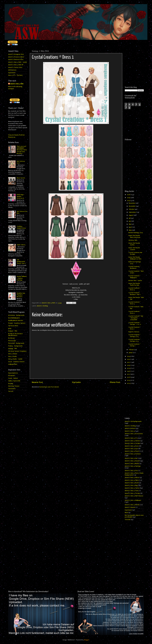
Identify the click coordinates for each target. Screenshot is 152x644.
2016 (129, 377)
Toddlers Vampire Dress (21, 227)
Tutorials (128, 520)
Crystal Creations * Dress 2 (134, 312)
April (130, 227)
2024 (129, 201)
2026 (129, 195)
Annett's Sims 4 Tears (132, 491)
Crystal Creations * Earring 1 (134, 345)
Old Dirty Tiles (133, 240)
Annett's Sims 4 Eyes (131, 449)
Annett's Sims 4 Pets (131, 471)
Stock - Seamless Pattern (16, 362)
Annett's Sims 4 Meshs (132, 464)
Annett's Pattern (130, 428)
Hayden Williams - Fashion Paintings (22, 278)
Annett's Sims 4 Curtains (132, 443)
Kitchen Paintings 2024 (136, 233)
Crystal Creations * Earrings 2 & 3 (134, 340)
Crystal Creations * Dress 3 (134, 303)
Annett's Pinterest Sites (16, 60)
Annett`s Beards (130, 507)
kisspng (11, 384)
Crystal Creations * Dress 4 (134, 289)
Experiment (12, 73)
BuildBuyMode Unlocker (16, 321)
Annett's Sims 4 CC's (131, 438)
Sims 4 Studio (13, 356)
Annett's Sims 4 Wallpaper (133, 500)
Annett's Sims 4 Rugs (131, 485)
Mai (130, 224)
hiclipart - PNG (13, 331)
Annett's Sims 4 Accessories (134, 434)
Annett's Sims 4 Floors (132, 451)
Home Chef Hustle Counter (134, 249)
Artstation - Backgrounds (16, 315)
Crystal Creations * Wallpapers (134, 277)
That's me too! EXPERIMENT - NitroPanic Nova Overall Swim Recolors (22, 150)
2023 (129, 356)
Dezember (132, 203)
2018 (129, 371)
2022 (129, 359)
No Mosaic (12, 338)
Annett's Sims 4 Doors (132, 446)
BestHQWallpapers (14, 318)
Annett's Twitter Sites (15, 67)
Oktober (132, 209)
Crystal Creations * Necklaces (134, 267)
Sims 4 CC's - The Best (15, 75)
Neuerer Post (37, 382)
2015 (129, 380)
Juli (130, 218)
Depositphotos (13, 373)
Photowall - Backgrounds (16, 343)
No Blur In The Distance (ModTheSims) (15, 335)
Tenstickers (12, 389)
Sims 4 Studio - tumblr (15, 359)
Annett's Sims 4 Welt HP (16, 65)
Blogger (87, 640)
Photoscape (12, 341)
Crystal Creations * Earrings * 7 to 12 (135, 323)
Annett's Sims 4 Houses (132, 461)
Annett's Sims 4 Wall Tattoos (134, 496)
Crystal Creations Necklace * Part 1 (135, 294)
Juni (130, 221)
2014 (129, 383)
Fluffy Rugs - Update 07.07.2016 (21, 196)
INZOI (126, 513)
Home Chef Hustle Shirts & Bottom (134, 236)
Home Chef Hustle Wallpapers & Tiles (135, 258)
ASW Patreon (12, 70)
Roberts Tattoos (134, 332)
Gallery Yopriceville (14, 381)
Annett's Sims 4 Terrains (132, 493)
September (133, 212)
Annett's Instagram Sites (16, 54)
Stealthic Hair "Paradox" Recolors (21, 295)
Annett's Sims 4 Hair (131, 458)
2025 (129, 198)
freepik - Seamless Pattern (17, 323)
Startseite (76, 382)
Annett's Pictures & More (16, 57)
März (131, 230)
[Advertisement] (134, 57)
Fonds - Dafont (13, 378)
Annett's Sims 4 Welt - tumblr (18, 62)
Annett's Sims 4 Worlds (132, 505)
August (131, 215)
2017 (129, 374)
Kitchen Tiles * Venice (135, 281)
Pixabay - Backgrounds (15, 346)
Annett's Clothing (42, 306)
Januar (131, 353)
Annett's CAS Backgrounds (133, 421)
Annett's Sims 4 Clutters (132, 441)
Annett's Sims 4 (130, 431)
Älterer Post (115, 382)
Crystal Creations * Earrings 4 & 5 (134, 336)
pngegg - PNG (13, 349)
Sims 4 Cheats (13, 354)
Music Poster (21, 178)
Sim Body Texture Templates (17, 351)
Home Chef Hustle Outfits (134, 244)
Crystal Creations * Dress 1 (134, 328)
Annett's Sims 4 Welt (17, 84)
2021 (129, 362)
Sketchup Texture (14, 386)
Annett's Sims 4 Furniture (133, 454)
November (132, 206)
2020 (129, 365)
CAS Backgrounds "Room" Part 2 (21, 262)
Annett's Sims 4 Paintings (133, 466)
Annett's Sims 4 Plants (132, 480)
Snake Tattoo (21, 245)
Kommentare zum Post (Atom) (49, 387)
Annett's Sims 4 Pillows (132, 478)
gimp (10, 328)
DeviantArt (12, 376)
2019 (129, 368)
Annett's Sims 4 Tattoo (132, 488)
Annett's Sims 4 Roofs (132, 483)
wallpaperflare (13, 364)
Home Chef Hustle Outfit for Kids (134, 284)
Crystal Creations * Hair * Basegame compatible (136, 318)
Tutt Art (11, 391)
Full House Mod (13, 326)
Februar (132, 350)
